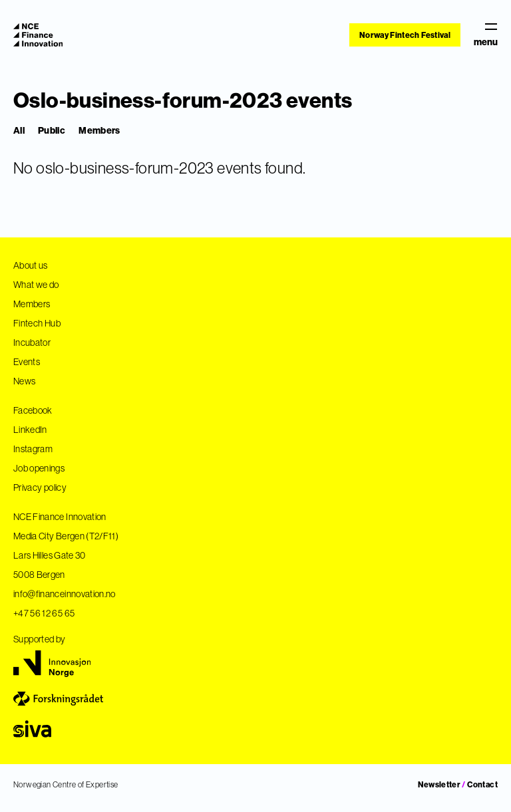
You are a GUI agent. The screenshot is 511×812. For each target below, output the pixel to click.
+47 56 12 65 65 (44, 613)
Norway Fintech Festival (405, 35)
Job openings (39, 468)
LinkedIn (30, 430)
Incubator (32, 342)
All (19, 130)
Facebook (33, 410)
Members (99, 130)
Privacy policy (40, 487)
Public (52, 130)
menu (486, 35)
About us (31, 265)
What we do (36, 285)
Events (27, 362)
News (24, 381)
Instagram (33, 449)
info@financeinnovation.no (65, 594)
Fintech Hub (37, 323)
